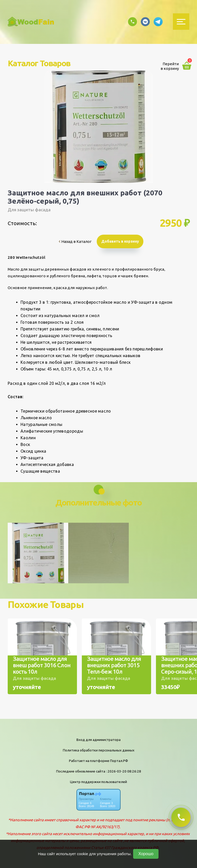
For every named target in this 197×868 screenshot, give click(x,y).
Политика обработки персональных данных (99, 750)
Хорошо (146, 854)
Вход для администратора (98, 740)
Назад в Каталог (75, 241)
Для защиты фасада (29, 210)
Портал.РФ (119, 761)
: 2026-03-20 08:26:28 (124, 771)
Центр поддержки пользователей (98, 782)
